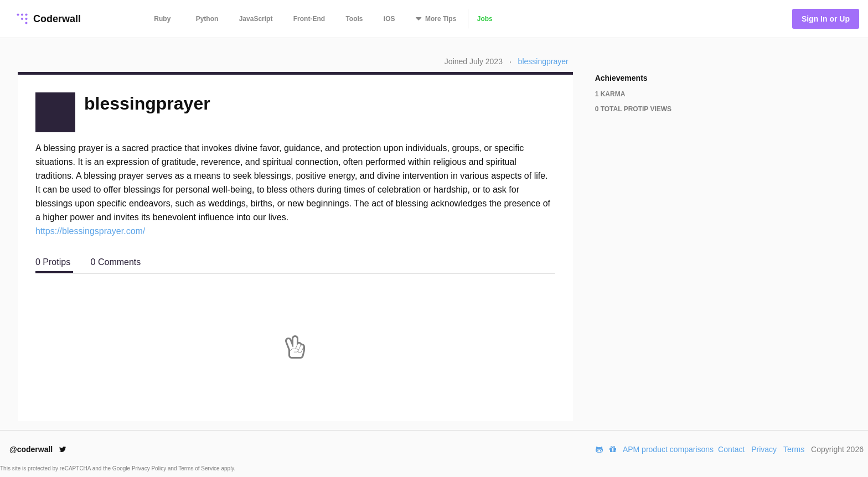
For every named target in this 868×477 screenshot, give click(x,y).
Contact (731, 449)
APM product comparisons (668, 449)
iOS (389, 19)
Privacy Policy (150, 468)
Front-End (309, 19)
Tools (354, 19)
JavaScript (256, 19)
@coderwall (38, 449)
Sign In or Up (826, 19)
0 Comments (116, 262)
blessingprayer (543, 61)
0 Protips (54, 262)
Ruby (162, 19)
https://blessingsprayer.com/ (90, 231)
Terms (794, 449)
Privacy (764, 449)
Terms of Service (200, 468)
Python (207, 19)
